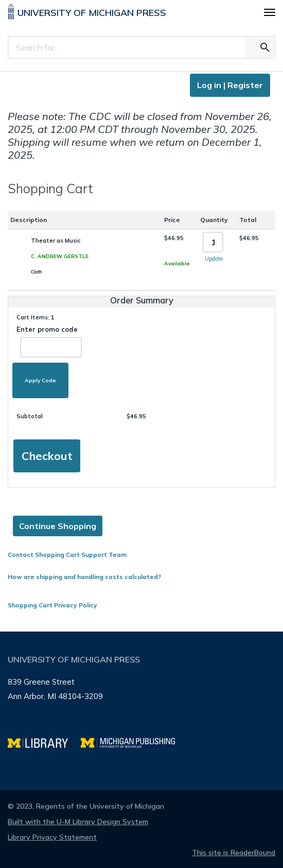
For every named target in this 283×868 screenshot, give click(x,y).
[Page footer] (141, 711)
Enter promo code (49, 341)
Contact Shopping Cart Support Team (67, 555)
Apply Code (40, 380)
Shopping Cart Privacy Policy (52, 605)
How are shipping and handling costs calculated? (84, 577)
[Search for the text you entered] (265, 47)
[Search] (127, 47)
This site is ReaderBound (234, 853)
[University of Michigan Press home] (87, 14)
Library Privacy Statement (52, 837)
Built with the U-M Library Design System (78, 822)
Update (214, 259)
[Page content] (141, 341)
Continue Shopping (58, 526)
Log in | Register (230, 85)
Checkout (47, 456)
